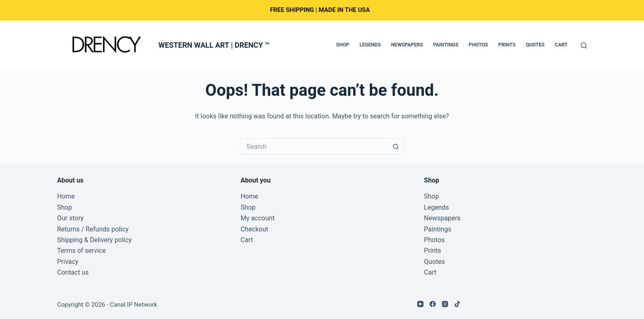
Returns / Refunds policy (93, 229)
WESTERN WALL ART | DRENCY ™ (214, 45)
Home (66, 196)
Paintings (446, 45)
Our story (70, 218)
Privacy (68, 262)
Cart (561, 45)
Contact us (73, 272)
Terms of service (81, 251)
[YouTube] (420, 304)
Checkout (254, 229)
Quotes (535, 45)
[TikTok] (457, 304)
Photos (478, 45)
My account (258, 218)
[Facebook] (433, 304)
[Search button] (396, 146)
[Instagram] (445, 304)
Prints (507, 45)
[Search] (584, 45)
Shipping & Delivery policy (94, 240)
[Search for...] (314, 146)
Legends (370, 45)
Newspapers (407, 45)
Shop (343, 45)
